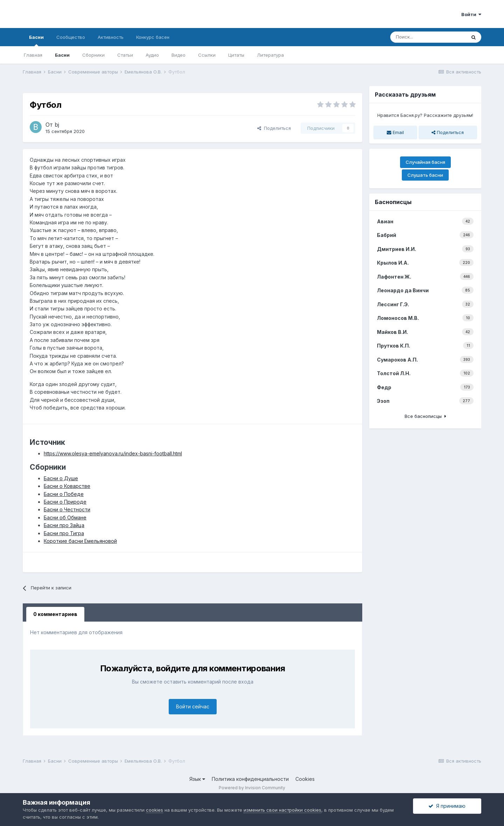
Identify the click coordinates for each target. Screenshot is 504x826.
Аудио (152, 55)
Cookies (305, 779)
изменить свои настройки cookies (282, 810)
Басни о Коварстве (67, 486)
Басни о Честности (67, 509)
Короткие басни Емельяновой (80, 541)
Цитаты (236, 55)
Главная (33, 55)
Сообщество (71, 37)
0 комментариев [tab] (55, 614)
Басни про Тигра (64, 533)
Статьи (125, 55)
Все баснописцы (425, 416)
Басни (36, 40)
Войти (471, 14)
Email (395, 132)
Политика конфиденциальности (250, 779)
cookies (155, 810)
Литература (270, 55)
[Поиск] (428, 37)
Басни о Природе (65, 502)
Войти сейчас (193, 706)
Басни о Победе (64, 494)
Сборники (93, 55)
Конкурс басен (153, 37)
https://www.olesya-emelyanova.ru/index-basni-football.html (113, 453)
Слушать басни (425, 175)
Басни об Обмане (65, 517)
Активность (111, 37)
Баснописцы (393, 202)
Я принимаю (447, 806)
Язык (197, 779)
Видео (178, 55)
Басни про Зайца (64, 525)
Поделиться (274, 128)
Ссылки (207, 55)
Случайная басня (425, 162)
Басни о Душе (61, 478)
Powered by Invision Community (252, 788)
